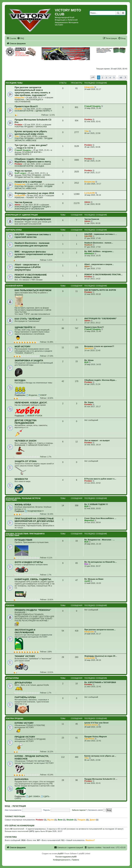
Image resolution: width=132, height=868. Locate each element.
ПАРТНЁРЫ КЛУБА (25, 697)
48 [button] (121, 77)
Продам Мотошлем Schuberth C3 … (101, 779)
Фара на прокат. (24, 171)
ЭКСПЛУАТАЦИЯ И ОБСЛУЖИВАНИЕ (29, 101)
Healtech (88, 245)
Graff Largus (20, 173)
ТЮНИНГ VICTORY (34, 198)
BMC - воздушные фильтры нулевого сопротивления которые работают (34, 254)
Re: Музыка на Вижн (94, 579)
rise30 (87, 581)
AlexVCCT (89, 348)
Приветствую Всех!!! (26, 106)
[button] (93, 77)
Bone (60, 820)
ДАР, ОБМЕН (33, 796)
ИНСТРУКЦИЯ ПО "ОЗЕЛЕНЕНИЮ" (101, 318)
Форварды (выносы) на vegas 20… (101, 656)
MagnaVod (89, 520)
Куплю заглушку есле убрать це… (100, 756)
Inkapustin (19, 97)
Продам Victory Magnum (96, 737)
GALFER (88, 236)
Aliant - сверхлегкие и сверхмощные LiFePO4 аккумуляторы (27, 267)
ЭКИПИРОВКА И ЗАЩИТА (29, 361)
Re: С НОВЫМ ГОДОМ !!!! (96, 504)
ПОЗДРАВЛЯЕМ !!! (34, 511)
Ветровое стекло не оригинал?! (99, 346)
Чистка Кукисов (23, 202)
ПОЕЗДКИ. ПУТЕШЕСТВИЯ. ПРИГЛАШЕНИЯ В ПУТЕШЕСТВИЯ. (25, 535)
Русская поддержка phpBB (66, 857)
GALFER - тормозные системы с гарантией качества (33, 236)
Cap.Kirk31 (89, 739)
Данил (92, 820)
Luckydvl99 (20, 195)
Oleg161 (18, 109)
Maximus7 (90, 840)
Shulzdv (70, 820)
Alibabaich (89, 253)
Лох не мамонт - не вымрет (97, 440)
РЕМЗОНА (19, 100)
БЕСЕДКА (40, 166)
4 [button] (110, 77)
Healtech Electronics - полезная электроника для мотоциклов (32, 244)
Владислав (20, 184)
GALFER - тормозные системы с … (101, 234)
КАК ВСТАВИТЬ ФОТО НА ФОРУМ (100, 290)
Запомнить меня (97, 810)
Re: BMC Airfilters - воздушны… (99, 251)
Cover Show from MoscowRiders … (100, 518)
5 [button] (114, 77)
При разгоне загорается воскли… (100, 630)
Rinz (86, 564)
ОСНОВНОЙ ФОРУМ (24, 111)
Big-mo (51, 820)
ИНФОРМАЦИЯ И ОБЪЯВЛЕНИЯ (29, 209)
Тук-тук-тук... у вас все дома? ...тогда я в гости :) (31, 146)
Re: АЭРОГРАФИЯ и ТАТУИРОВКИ (100, 682)
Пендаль (82, 820)
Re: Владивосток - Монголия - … (100, 540)
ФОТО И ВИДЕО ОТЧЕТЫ (29, 562)
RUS (86, 362)
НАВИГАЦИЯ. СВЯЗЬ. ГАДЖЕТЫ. (33, 579)
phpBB (60, 854)
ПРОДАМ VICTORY (25, 737)
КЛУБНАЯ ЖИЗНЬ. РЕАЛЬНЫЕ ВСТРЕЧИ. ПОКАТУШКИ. (23, 499)
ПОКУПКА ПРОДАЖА (24, 127)
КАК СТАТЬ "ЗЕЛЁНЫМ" (28, 319)
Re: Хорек (89, 402)
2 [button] (102, 77)
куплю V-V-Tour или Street (96, 723)
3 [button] (106, 77)
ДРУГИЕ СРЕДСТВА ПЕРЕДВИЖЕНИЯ (26, 422)
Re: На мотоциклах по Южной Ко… (101, 562)
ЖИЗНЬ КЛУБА (23, 505)
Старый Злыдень (93, 106)
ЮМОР (42, 395)
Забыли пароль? (79, 810)
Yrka (17, 136)
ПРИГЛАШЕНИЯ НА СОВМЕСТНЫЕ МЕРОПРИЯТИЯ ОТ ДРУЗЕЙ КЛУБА (34, 520)
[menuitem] (21, 38)
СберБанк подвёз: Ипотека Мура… (101, 380)
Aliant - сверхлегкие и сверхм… (99, 264)
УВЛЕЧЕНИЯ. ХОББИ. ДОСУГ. (31, 403)
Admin (18, 205)
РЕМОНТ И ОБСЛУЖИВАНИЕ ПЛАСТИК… (103, 274)
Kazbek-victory (91, 725)
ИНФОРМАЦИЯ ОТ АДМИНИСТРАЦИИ (32, 207)
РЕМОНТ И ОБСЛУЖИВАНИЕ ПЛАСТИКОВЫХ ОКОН (31, 276)
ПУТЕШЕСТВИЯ (23, 540)
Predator (18, 125)
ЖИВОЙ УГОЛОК (34, 416)
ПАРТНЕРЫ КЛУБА (14, 230)
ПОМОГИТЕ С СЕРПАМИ (28, 182)
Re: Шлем (89, 360)
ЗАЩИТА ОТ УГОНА (26, 461)
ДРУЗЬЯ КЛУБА (12, 678)
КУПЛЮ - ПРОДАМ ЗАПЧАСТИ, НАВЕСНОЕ (33, 139)
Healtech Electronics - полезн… (99, 243)
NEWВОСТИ (21, 479)
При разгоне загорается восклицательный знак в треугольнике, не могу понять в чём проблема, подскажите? (32, 91)
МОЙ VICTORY (23, 347)
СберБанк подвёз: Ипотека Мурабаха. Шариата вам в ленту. (33, 160)
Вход (7, 806)
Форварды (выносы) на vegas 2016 (34, 193)
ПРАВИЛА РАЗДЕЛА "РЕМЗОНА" (33, 610)
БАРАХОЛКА (41, 127)
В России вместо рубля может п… (100, 479)
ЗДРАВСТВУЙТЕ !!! (44, 111)
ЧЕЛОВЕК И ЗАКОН (25, 441)
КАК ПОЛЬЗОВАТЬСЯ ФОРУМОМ (33, 290)
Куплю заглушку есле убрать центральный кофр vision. (31, 133)
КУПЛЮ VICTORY (24, 723)
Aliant (87, 266)
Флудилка (32, 395)
